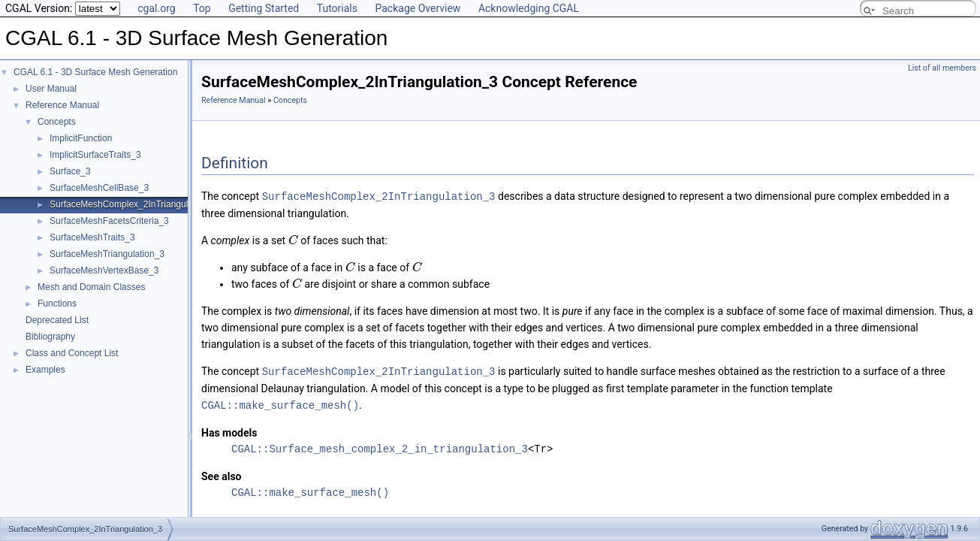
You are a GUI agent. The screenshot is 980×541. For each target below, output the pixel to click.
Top (202, 8)
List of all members (942, 68)
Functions (57, 304)
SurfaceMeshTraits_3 (92, 237)
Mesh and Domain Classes (91, 287)
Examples (45, 370)
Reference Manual (62, 105)
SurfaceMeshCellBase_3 (99, 188)
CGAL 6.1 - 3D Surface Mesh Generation (95, 72)
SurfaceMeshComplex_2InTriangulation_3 (134, 204)
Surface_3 (70, 171)
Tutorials (337, 8)
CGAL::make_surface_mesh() (280, 403)
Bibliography (50, 337)
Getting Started (264, 8)
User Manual (51, 89)
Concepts (57, 122)
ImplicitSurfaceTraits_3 (95, 155)
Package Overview (418, 8)
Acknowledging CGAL (529, 8)
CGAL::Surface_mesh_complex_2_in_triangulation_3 (380, 447)
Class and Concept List (72, 353)
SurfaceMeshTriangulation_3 (107, 254)
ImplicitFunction (81, 138)
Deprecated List (57, 320)
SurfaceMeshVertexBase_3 (104, 270)
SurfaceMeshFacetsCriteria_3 (109, 221)
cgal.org (156, 8)
